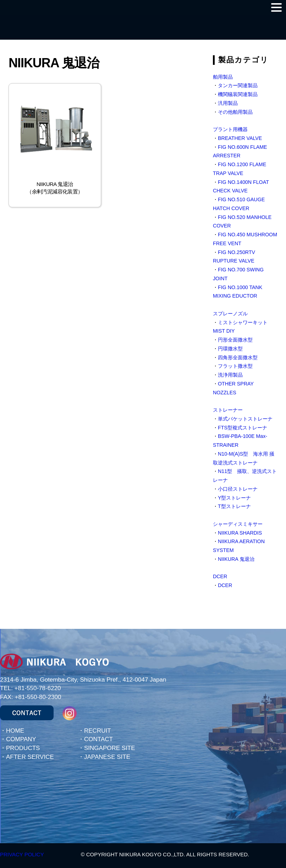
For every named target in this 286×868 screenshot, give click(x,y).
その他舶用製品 (235, 112)
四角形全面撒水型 (238, 357)
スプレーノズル (230, 314)
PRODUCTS (23, 748)
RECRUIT (98, 731)
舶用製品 (223, 77)
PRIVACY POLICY (22, 854)
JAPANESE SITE (107, 757)
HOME (15, 731)
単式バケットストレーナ (245, 419)
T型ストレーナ (234, 506)
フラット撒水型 (235, 366)
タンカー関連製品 (238, 85)
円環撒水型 (230, 349)
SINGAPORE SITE (110, 748)
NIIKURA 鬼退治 (236, 559)
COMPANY (21, 739)
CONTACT (98, 739)
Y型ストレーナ (235, 498)
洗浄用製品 (230, 375)
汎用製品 (228, 103)
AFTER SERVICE (30, 757)
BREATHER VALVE (240, 138)
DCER (220, 576)
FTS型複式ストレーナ (243, 428)
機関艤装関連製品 (238, 94)
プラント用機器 (230, 129)
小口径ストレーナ (238, 489)
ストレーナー (228, 410)
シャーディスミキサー (238, 524)
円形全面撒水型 (235, 340)
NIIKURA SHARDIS (240, 533)
